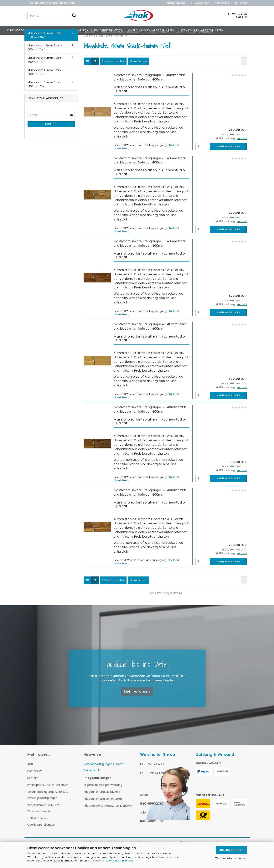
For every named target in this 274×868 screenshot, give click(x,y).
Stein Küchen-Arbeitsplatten (216, 30)
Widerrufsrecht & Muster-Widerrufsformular (45, 823)
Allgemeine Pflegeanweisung (103, 799)
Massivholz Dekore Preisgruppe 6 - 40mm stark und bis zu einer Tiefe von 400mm (150, 507)
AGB (30, 778)
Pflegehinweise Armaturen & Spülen (108, 820)
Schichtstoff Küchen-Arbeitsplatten (49, 30)
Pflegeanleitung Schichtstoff (103, 813)
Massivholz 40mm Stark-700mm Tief (45, 74)
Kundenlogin (200, 3)
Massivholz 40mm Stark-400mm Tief (45, 49)
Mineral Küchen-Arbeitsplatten (165, 30)
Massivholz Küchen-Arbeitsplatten (109, 30)
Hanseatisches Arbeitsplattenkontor (53, 3)
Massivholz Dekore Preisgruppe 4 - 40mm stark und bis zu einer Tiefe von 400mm (150, 341)
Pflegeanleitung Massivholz (102, 806)
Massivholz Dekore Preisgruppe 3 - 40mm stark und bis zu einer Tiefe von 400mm (150, 258)
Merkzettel (222, 3)
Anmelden (51, 139)
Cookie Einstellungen (41, 839)
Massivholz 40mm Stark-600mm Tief (45, 62)
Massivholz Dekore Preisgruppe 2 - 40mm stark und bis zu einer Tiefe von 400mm (150, 175)
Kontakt (241, 3)
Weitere (249, 30)
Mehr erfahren (137, 706)
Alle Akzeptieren (231, 850)
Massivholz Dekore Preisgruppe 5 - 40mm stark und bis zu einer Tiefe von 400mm (150, 424)
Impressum (35, 785)
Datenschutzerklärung (119, 861)
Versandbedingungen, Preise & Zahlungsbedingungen (48, 809)
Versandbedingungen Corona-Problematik (104, 781)
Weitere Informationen (231, 858)
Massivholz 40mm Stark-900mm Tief (45, 86)
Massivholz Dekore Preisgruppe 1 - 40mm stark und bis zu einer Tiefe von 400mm (149, 92)
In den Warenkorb (228, 161)
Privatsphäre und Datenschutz (48, 799)
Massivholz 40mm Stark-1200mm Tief (45, 99)
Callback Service (38, 833)
